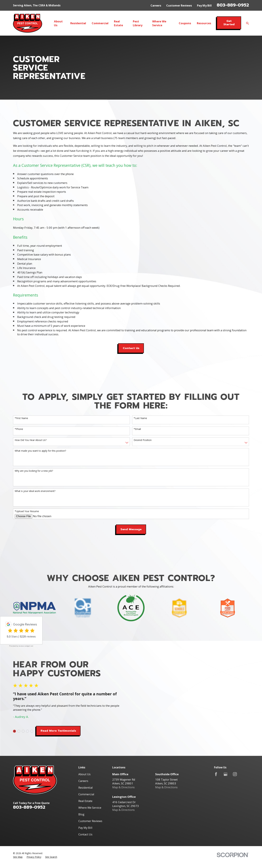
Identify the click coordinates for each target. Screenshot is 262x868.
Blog (81, 814)
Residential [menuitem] (78, 23)
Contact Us (131, 348)
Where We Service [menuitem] (159, 23)
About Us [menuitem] (58, 23)
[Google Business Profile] (225, 774)
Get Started (229, 23)
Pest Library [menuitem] (138, 23)
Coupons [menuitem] (185, 23)
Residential (86, 788)
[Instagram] (235, 774)
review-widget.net (26, 646)
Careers (156, 5)
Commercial (86, 794)
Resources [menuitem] (204, 23)
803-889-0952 (233, 5)
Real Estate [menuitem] (118, 23)
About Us (84, 774)
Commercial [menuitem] (100, 23)
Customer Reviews (179, 5)
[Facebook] (216, 774)
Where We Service (90, 808)
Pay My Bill (204, 5)
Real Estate (85, 801)
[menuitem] (18, 857)
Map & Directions (123, 787)
